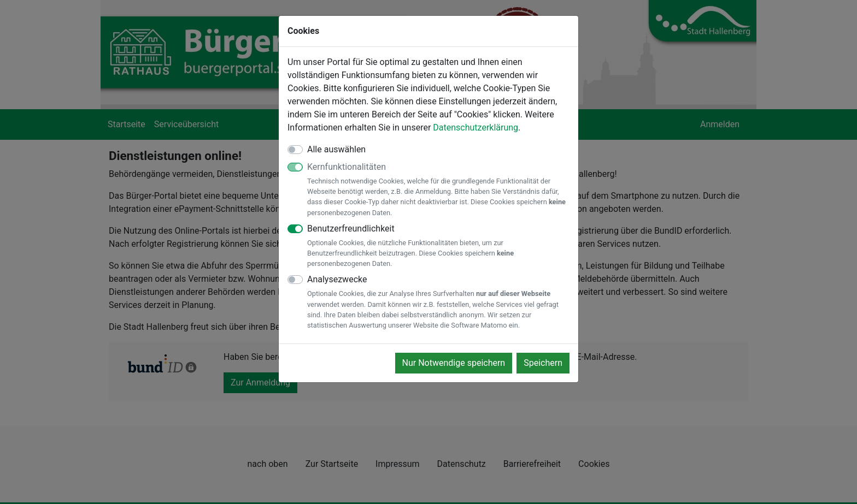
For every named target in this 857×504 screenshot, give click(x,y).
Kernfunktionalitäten (438, 190)
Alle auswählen (336, 149)
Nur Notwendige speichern (454, 363)
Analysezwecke (438, 302)
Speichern (543, 363)
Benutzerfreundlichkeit (438, 246)
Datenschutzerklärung (476, 128)
